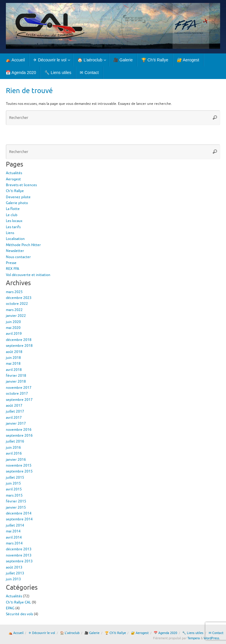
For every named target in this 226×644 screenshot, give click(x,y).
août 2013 (14, 567)
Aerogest (13, 179)
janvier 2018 (16, 381)
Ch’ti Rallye (15, 191)
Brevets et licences (21, 185)
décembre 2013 (19, 549)
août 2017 (14, 406)
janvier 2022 (16, 316)
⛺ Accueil (16, 633)
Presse (11, 263)
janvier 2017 (16, 423)
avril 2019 (14, 334)
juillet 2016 (15, 441)
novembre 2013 (19, 555)
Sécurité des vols (19, 614)
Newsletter (15, 251)
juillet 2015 (15, 477)
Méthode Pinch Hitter (23, 245)
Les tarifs (13, 227)
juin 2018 (13, 358)
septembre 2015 (19, 471)
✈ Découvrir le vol (42, 633)
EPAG (10, 608)
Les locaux (14, 221)
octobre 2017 (17, 394)
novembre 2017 (19, 388)
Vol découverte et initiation (28, 275)
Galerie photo (17, 203)
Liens (10, 233)
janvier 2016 (16, 460)
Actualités (14, 173)
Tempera (194, 638)
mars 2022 (14, 310)
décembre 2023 (19, 298)
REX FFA (13, 269)
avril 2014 (14, 537)
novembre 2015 (19, 465)
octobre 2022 (17, 304)
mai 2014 (13, 531)
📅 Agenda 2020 (165, 633)
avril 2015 (14, 489)
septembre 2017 (19, 400)
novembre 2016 (19, 430)
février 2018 (16, 376)
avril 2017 (14, 418)
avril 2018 (14, 370)
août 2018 (14, 352)
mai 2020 (13, 328)
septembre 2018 (19, 346)
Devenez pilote (18, 197)
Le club (12, 215)
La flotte (13, 209)
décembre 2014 (19, 513)
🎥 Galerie (92, 633)
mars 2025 (14, 292)
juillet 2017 (15, 411)
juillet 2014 (15, 525)
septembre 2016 (19, 436)
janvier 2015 (16, 507)
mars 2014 (14, 543)
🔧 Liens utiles (193, 633)
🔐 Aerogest (140, 633)
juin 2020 (13, 322)
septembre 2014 (19, 519)
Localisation (15, 239)
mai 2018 (13, 364)
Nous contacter (18, 257)
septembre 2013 (19, 561)
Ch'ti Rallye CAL (18, 602)
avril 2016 (14, 453)
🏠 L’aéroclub (70, 633)
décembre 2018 (19, 340)
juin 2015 (13, 483)
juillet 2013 (15, 573)
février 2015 (16, 501)
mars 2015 (14, 495)
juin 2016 (13, 448)
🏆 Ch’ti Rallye (115, 633)
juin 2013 (13, 579)
